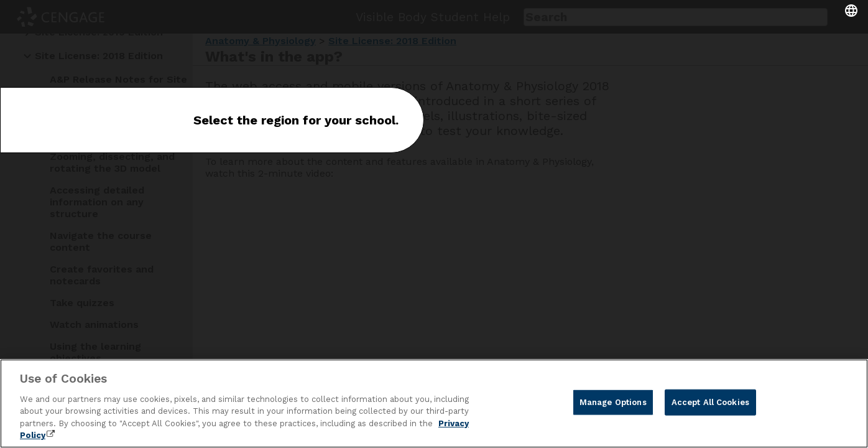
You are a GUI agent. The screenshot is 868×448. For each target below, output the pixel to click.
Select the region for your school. (296, 120)
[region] (434, 404)
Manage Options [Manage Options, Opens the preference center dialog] (613, 402)
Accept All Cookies (710, 402)
